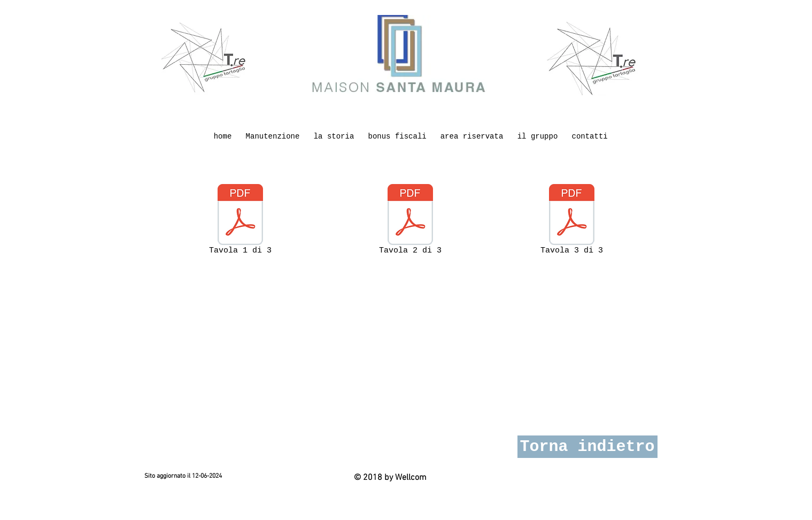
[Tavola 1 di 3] (241, 221)
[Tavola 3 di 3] (572, 221)
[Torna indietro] (587, 447)
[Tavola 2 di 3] (411, 221)
